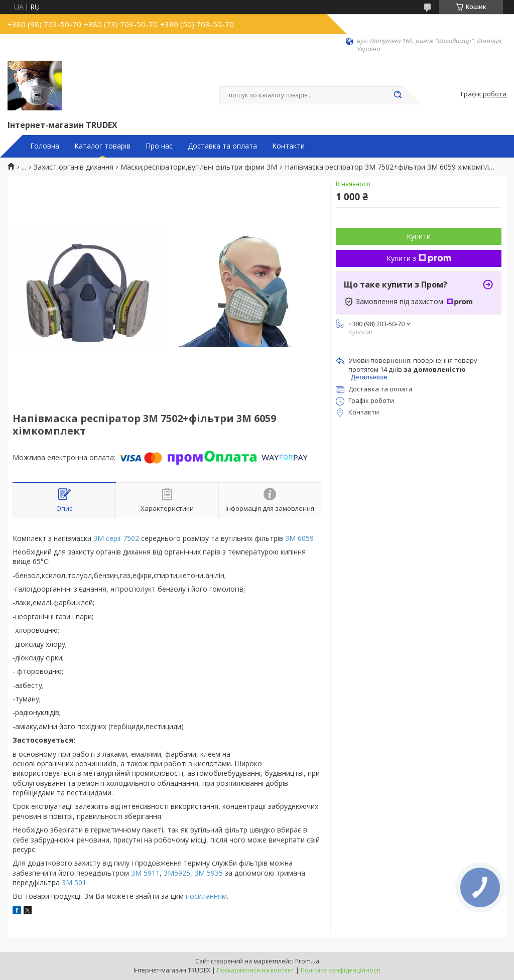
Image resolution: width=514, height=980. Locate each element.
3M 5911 (145, 873)
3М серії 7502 (116, 538)
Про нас (159, 146)
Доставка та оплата (222, 146)
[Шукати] (398, 95)
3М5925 (176, 873)
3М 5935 (210, 873)
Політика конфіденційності (341, 970)
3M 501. (75, 882)
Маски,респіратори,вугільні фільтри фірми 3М (199, 167)
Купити (419, 236)
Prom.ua (307, 961)
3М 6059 (299, 538)
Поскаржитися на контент (255, 970)
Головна (45, 146)
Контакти (288, 146)
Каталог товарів (102, 146)
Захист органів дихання (74, 167)
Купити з (419, 258)
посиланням (206, 896)
